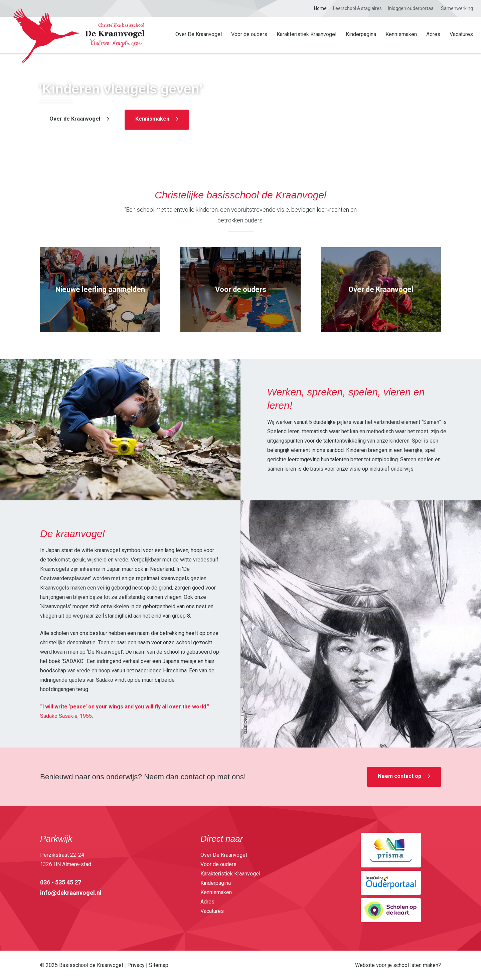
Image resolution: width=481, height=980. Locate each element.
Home (320, 8)
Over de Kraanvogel (75, 119)
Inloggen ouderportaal (411, 8)
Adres (433, 34)
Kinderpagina (361, 34)
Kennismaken (401, 34)
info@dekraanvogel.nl (71, 893)
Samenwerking (457, 8)
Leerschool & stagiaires (357, 8)
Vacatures (461, 34)
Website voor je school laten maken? (398, 965)
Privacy (136, 965)
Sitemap (159, 965)
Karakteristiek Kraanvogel (306, 34)
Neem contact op (399, 776)
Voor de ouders (249, 34)
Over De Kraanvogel (199, 34)
